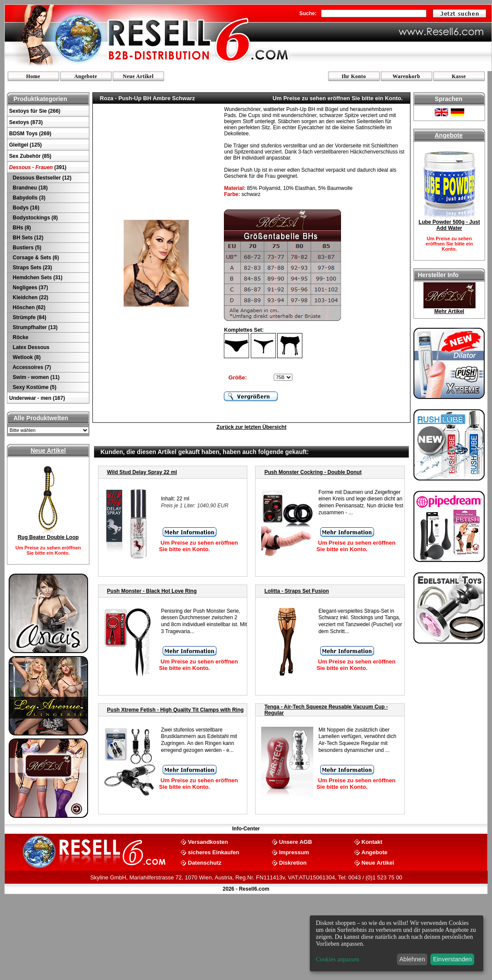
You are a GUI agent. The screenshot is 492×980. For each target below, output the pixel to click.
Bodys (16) (25, 208)
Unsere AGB (295, 841)
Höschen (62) (28, 307)
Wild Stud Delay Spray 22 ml (142, 472)
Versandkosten (208, 841)
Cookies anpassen (338, 959)
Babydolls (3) (28, 198)
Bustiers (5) (26, 248)
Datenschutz (205, 862)
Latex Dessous (30, 347)
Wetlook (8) (26, 357)
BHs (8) (21, 228)
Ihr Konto (354, 76)
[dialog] (397, 943)
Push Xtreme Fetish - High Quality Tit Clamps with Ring (175, 710)
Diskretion (293, 862)
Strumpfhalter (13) (34, 327)
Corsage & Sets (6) (35, 258)
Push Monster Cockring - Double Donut (313, 472)
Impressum (294, 852)
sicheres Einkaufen (214, 852)
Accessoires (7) (31, 367)
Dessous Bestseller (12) (41, 178)
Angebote (86, 76)
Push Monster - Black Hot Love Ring (152, 591)
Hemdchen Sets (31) (37, 278)
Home (33, 76)
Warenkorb (407, 76)
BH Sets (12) (27, 238)
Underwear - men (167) (37, 398)
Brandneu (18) (30, 188)
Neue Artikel (138, 76)
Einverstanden (453, 959)
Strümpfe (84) (29, 317)
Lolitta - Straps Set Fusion (297, 591)
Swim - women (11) (35, 377)
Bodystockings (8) (34, 218)
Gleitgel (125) (25, 145)
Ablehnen (412, 959)
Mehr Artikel (449, 311)
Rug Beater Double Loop (48, 537)
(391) (38, 167)
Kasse (459, 76)
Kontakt (372, 841)
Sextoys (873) (26, 122)
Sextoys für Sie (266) (35, 111)
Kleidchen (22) (30, 297)
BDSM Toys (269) (30, 134)
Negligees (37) (30, 287)
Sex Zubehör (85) (30, 156)
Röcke (20, 337)
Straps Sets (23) (32, 268)
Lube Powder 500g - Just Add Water (449, 225)
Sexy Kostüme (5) (34, 387)
